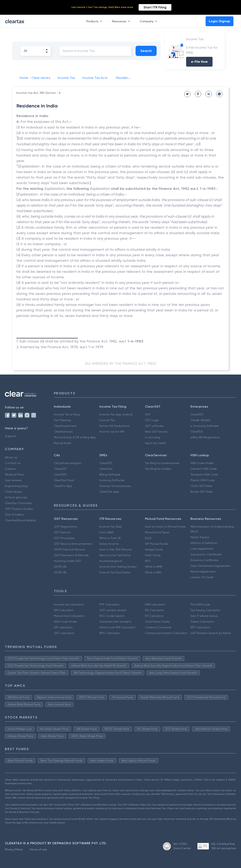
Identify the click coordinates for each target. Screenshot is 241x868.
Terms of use (38, 849)
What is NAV (153, 572)
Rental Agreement (203, 572)
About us (11, 457)
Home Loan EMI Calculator (117, 627)
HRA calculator (155, 604)
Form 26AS (106, 532)
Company (149, 21)
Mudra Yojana (200, 537)
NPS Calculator (110, 633)
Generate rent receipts (115, 622)
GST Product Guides (19, 509)
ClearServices (63, 432)
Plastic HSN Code (203, 480)
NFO (148, 561)
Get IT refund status (204, 616)
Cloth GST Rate (201, 486)
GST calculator (64, 633)
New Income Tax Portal (115, 555)
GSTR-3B (60, 572)
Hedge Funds (154, 549)
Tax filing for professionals (162, 463)
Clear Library (13, 492)
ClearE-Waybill (200, 420)
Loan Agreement (202, 549)
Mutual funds (63, 443)
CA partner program (68, 463)
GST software (154, 426)
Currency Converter (158, 627)
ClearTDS (197, 432)
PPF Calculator (109, 604)
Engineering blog (16, 486)
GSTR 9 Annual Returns (69, 549)
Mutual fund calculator (69, 616)
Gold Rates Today (157, 622)
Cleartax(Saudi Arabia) (20, 520)
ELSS (148, 538)
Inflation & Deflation (204, 543)
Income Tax (107, 420)
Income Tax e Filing (67, 414)
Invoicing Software (112, 480)
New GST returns (156, 432)
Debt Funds (153, 555)
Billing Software (110, 474)
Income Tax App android (116, 414)
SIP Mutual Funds (157, 544)
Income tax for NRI (112, 432)
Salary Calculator (202, 622)
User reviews (13, 480)
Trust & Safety (14, 515)
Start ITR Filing (155, 7)
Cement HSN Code (204, 469)
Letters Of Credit (202, 577)
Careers (10, 469)
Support (10, 436)
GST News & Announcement (73, 544)
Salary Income (109, 544)
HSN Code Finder (202, 463)
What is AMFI (154, 567)
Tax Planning (62, 420)
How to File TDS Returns (116, 549)
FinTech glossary (16, 497)
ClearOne (106, 469)
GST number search (113, 610)
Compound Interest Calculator (166, 633)
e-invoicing (153, 437)
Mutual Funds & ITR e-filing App (75, 437)
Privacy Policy (14, 849)
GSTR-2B (60, 567)
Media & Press (15, 474)
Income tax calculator (69, 604)
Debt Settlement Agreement (210, 566)
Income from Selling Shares (118, 567)
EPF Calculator (200, 627)
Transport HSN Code (204, 474)
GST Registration (66, 527)
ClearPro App (63, 486)
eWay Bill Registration (205, 437)
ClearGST (197, 414)
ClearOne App (109, 492)
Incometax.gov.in (111, 561)
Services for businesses (115, 486)
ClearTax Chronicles (18, 503)
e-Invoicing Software (205, 426)
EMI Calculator (64, 610)
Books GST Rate (202, 492)
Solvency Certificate (204, 560)
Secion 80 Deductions (115, 426)
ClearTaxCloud (64, 480)
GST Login (152, 420)
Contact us (13, 463)
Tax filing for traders (158, 469)
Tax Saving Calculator (205, 610)
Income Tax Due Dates (115, 572)
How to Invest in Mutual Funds (165, 527)
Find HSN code (200, 604)
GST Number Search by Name (211, 633)
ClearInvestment (65, 426)
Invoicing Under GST (67, 561)
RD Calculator (154, 610)
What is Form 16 (110, 538)
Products (95, 21)
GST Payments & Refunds (71, 555)
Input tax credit (156, 443)
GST (148, 414)
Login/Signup (220, 21)
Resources (122, 21)
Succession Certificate (206, 554)
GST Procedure (64, 538)
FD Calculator (154, 616)
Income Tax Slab (111, 527)
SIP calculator (63, 627)
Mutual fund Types (157, 532)
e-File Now (199, 62)
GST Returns (62, 532)
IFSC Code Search (112, 616)
